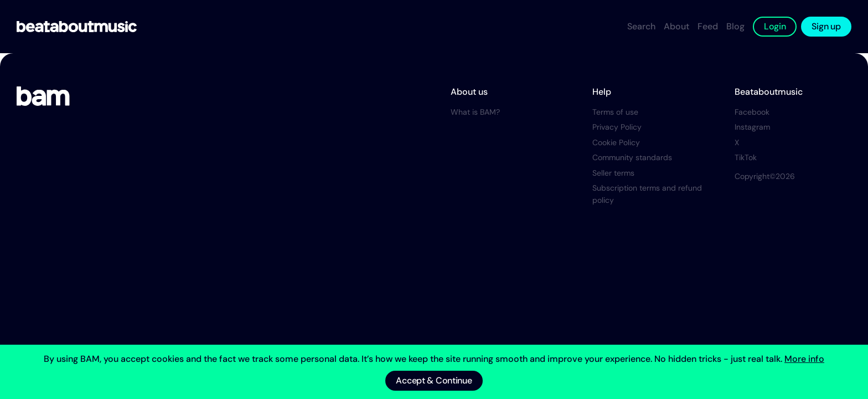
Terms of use (615, 112)
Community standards (632, 157)
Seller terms (613, 173)
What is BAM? (475, 112)
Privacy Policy (617, 127)
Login (775, 26)
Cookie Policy (616, 142)
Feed (708, 26)
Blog (735, 26)
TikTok (746, 157)
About (676, 26)
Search (641, 26)
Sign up (826, 26)
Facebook (752, 112)
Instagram (752, 127)
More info (804, 359)
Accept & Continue (434, 380)
